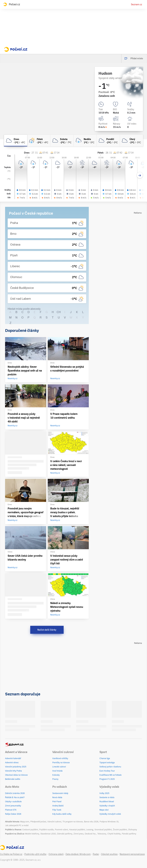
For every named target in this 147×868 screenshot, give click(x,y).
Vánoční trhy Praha (13, 771)
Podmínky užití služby (35, 854)
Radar (96, 854)
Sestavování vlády (60, 793)
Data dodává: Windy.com (78, 854)
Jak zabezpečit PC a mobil (17, 825)
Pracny (55, 779)
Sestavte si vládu (107, 797)
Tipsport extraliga (107, 763)
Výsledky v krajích (107, 806)
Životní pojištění (120, 830)
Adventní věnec (12, 763)
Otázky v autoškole (13, 802)
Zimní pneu (79, 834)
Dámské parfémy (65, 834)
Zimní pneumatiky (13, 806)
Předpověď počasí (38, 822)
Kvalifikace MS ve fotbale (110, 775)
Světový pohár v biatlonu (110, 767)
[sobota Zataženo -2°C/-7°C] (62, 141)
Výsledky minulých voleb (110, 814)
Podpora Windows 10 (109, 822)
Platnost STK (11, 810)
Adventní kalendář (13, 758)
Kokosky (56, 775)
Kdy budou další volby (62, 814)
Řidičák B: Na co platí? (15, 797)
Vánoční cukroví (54, 822)
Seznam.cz (136, 4)
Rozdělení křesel (107, 802)
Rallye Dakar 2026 (13, 814)
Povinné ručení (61, 830)
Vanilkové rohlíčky (60, 758)
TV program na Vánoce (73, 822)
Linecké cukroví (59, 767)
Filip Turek (57, 810)
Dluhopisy (133, 830)
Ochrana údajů (56, 854)
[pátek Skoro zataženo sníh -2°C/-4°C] (39, 141)
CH (59, 312)
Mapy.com (25, 822)
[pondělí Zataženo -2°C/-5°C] (108, 141)
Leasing (90, 830)
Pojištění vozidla (46, 830)
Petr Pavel (57, 802)
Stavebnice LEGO (48, 834)
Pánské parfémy (129, 834)
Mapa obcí (104, 810)
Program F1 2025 (107, 779)
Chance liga (105, 758)
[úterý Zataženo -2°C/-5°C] (131, 141)
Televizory (102, 834)
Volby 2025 (104, 793)
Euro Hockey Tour (107, 771)
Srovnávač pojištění (103, 830)
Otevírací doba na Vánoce (16, 775)
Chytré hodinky (114, 834)
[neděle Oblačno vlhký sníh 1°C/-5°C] (85, 141)
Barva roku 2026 (91, 822)
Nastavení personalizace (132, 854)
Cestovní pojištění (30, 830)
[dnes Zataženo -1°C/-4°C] (16, 141)
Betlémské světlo (13, 779)
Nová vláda (57, 797)
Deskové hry (90, 834)
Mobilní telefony (32, 834)
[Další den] (140, 175)
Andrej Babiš (58, 806)
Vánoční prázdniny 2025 (16, 767)
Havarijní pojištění (77, 830)
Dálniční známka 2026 (15, 793)
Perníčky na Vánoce (61, 763)
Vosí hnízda (57, 771)
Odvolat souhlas (109, 854)
